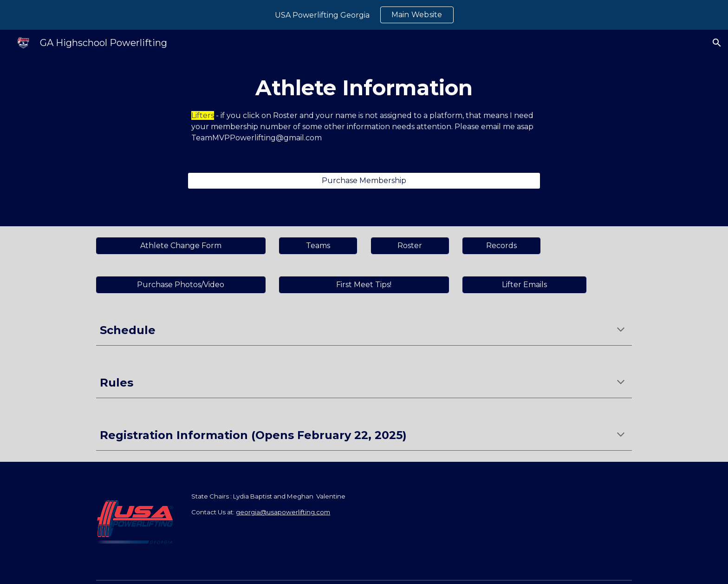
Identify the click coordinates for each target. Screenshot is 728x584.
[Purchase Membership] (364, 180)
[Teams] (318, 246)
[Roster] (410, 246)
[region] (364, 15)
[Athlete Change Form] (181, 246)
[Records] (501, 246)
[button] (717, 43)
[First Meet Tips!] (364, 285)
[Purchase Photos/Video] (181, 285)
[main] (364, 108)
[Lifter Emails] (524, 285)
